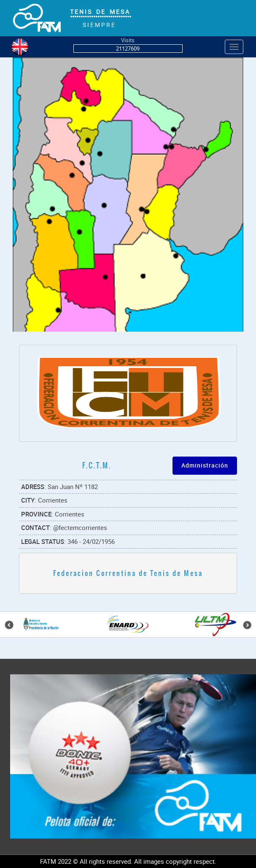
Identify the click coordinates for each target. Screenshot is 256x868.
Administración (205, 465)
